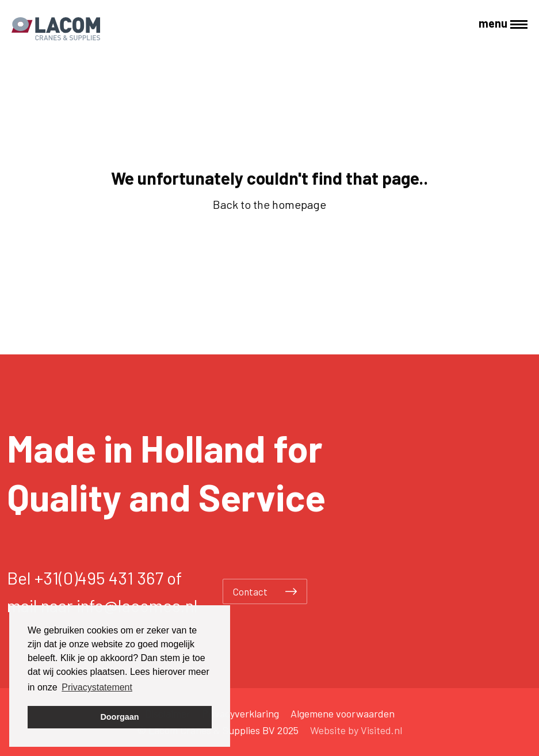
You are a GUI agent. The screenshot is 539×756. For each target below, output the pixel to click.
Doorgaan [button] (119, 717)
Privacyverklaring (240, 713)
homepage (299, 204)
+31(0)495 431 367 (99, 578)
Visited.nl (381, 730)
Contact (265, 592)
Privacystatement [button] (97, 687)
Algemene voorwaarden (343, 713)
